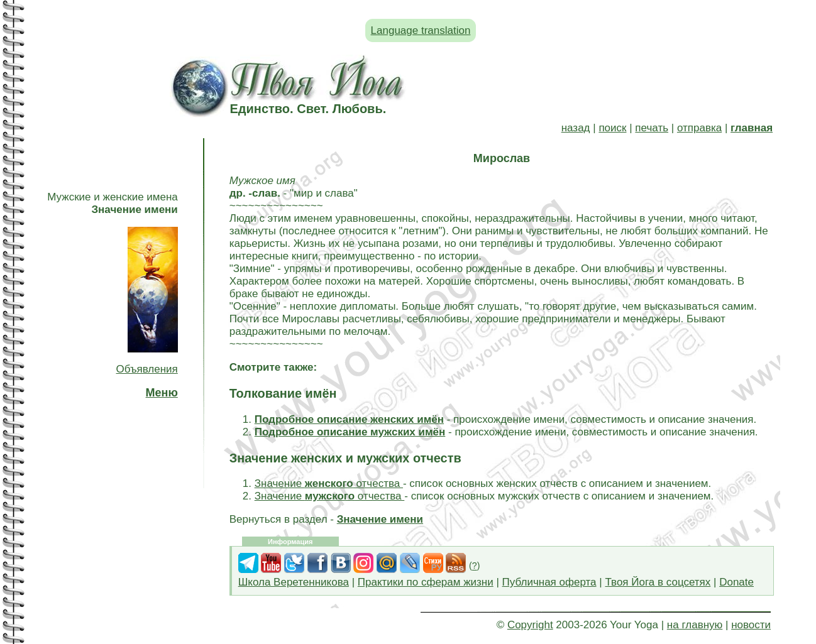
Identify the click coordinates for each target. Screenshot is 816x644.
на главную (695, 625)
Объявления (146, 369)
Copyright (530, 625)
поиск (612, 128)
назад (576, 128)
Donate (736, 582)
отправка (699, 128)
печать (652, 128)
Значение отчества (329, 483)
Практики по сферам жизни (426, 582)
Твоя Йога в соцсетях (658, 582)
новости (751, 625)
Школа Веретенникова (294, 582)
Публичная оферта (549, 582)
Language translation (421, 30)
